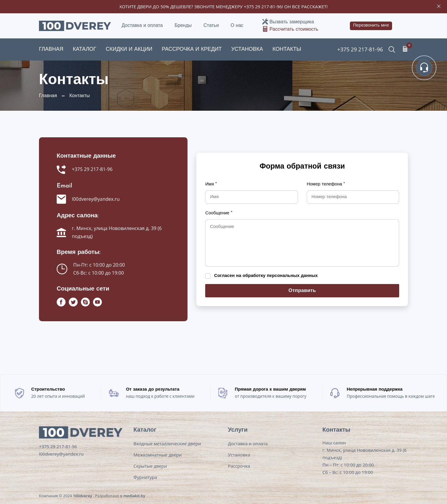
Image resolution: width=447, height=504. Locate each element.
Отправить (302, 291)
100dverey (83, 496)
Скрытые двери (150, 466)
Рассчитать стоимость (294, 30)
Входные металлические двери (167, 443)
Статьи (211, 26)
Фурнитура (145, 477)
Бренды (183, 26)
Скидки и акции (129, 49)
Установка (247, 49)
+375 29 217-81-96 (263, 6)
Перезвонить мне (371, 26)
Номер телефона (326, 184)
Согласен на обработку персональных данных (266, 276)
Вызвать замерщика (292, 22)
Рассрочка (239, 466)
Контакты (287, 49)
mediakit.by (134, 496)
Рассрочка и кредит (192, 49)
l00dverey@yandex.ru (96, 199)
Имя (211, 184)
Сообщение (219, 213)
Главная (51, 49)
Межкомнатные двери (158, 455)
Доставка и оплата (142, 26)
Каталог (85, 49)
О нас (237, 26)
